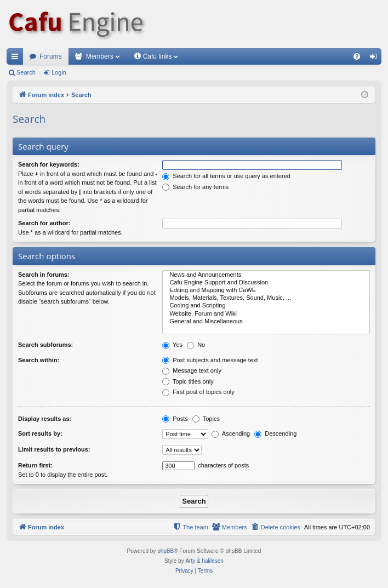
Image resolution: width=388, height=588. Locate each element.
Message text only (192, 370)
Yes (172, 345)
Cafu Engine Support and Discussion (266, 283)
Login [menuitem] (376, 59)
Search (26, 72)
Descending (275, 433)
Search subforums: (45, 345)
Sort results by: (40, 433)
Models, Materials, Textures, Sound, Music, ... (266, 298)
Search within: (39, 360)
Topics (206, 419)
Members (100, 56)
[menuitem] (357, 56)
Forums (51, 56)
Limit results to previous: (54, 449)
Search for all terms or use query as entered (226, 176)
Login (59, 72)
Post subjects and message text (210, 360)
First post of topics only (198, 392)
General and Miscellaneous (266, 322)
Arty (190, 561)
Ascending (231, 433)
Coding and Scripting (266, 306)
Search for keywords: (49, 164)
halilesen (212, 561)
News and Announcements (266, 275)
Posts (175, 419)
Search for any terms (195, 187)
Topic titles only (188, 381)
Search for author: (44, 223)
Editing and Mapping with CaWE (266, 290)
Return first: (35, 465)
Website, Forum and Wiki (266, 314)
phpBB (166, 551)
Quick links (17, 59)
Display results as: (45, 419)
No (196, 345)
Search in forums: (44, 275)
